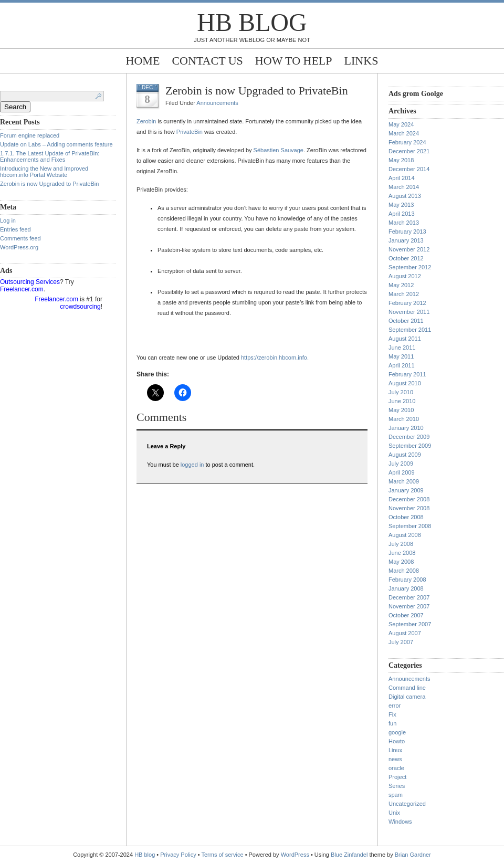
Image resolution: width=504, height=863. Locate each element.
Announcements (217, 103)
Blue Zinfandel (350, 855)
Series (397, 786)
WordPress (295, 855)
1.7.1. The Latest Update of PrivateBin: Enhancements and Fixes (50, 156)
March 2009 (404, 481)
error (395, 706)
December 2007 (409, 597)
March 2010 (404, 419)
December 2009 (409, 437)
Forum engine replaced (30, 135)
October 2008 (406, 517)
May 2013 (401, 205)
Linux (395, 750)
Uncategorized (407, 804)
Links (361, 61)
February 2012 (407, 303)
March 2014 (404, 187)
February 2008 (407, 580)
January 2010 (406, 428)
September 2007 (410, 624)
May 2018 (401, 160)
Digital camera (407, 697)
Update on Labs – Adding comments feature (56, 144)
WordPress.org (19, 247)
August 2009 (405, 455)
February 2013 (407, 231)
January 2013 (406, 240)
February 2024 (407, 142)
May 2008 (401, 562)
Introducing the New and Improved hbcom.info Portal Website (44, 172)
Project (397, 777)
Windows (400, 822)
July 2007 (401, 642)
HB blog (252, 22)
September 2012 (410, 267)
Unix (394, 813)
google (397, 732)
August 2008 (405, 535)
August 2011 (405, 339)
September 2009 (410, 446)
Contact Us (207, 61)
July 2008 (401, 544)
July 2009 (401, 464)
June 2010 (402, 401)
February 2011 (407, 374)
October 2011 (406, 321)
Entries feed (15, 229)
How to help (294, 61)
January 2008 (406, 588)
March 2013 (404, 223)
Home (143, 61)
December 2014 (409, 169)
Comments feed (20, 238)
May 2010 (401, 410)
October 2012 (406, 258)
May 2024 (401, 124)
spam (396, 795)
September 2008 (410, 526)
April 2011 (402, 365)
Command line (407, 688)
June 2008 (402, 553)
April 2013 (402, 214)
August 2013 (405, 196)
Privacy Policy (179, 855)
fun (392, 723)
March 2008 (404, 571)
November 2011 (409, 312)
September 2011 (410, 330)
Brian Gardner (413, 855)
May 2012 (401, 285)
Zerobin (146, 121)
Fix (392, 714)
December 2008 (409, 499)
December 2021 (409, 151)
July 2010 (401, 392)
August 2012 (405, 276)
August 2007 (405, 633)
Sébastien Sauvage (279, 150)
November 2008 (409, 508)
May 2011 (401, 356)
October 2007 (406, 615)
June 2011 (402, 348)
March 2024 (404, 133)
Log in (8, 220)
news (395, 759)
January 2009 (406, 490)
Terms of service (223, 855)
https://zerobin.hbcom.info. (275, 357)
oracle (396, 768)
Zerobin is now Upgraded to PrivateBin (49, 184)
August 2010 (405, 383)
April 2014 (402, 178)
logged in (192, 465)
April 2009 (402, 472)
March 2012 (404, 294)
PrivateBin (190, 132)
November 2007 (409, 606)
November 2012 (409, 249)
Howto (397, 741)
